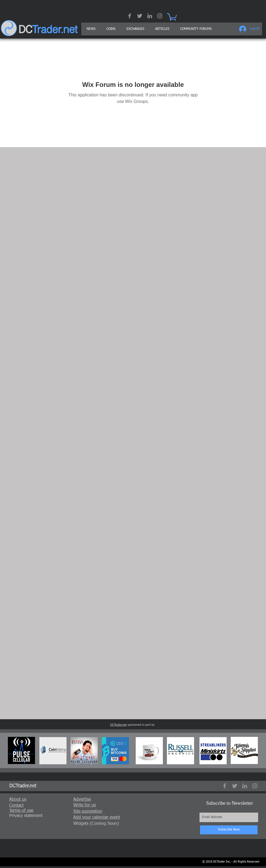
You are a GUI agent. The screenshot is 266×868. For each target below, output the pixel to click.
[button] (162, 29)
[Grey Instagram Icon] (160, 16)
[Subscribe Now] (229, 830)
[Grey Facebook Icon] (130, 16)
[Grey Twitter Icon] (140, 16)
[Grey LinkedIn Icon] (150, 16)
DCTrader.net (118, 725)
